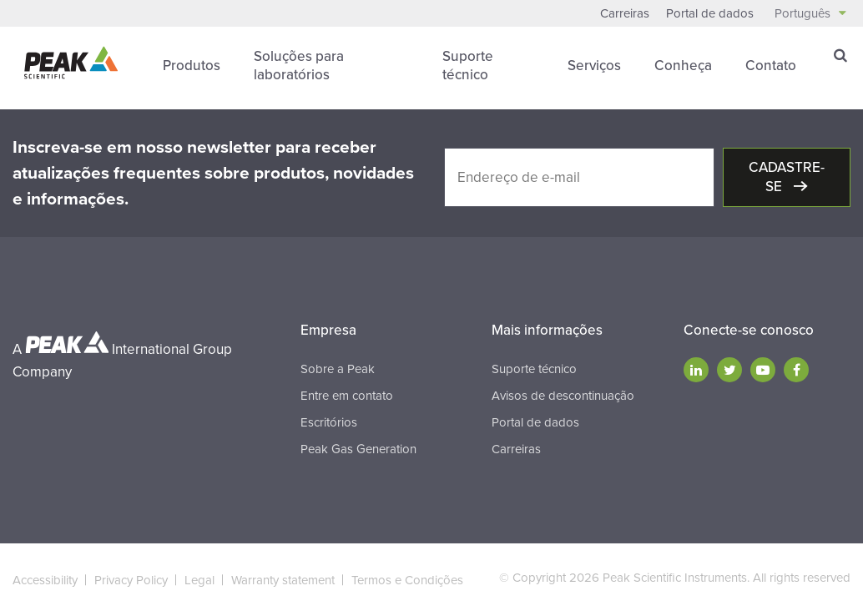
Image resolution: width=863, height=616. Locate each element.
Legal (199, 580)
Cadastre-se (787, 177)
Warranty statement (283, 580)
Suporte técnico (468, 66)
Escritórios (329, 422)
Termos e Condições (407, 580)
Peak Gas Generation (358, 449)
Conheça (683, 66)
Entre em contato (347, 396)
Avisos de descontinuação (563, 396)
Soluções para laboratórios (299, 66)
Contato (771, 66)
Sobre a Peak (338, 369)
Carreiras (625, 13)
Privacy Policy (131, 580)
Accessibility (45, 580)
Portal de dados (710, 13)
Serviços (594, 66)
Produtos (192, 66)
